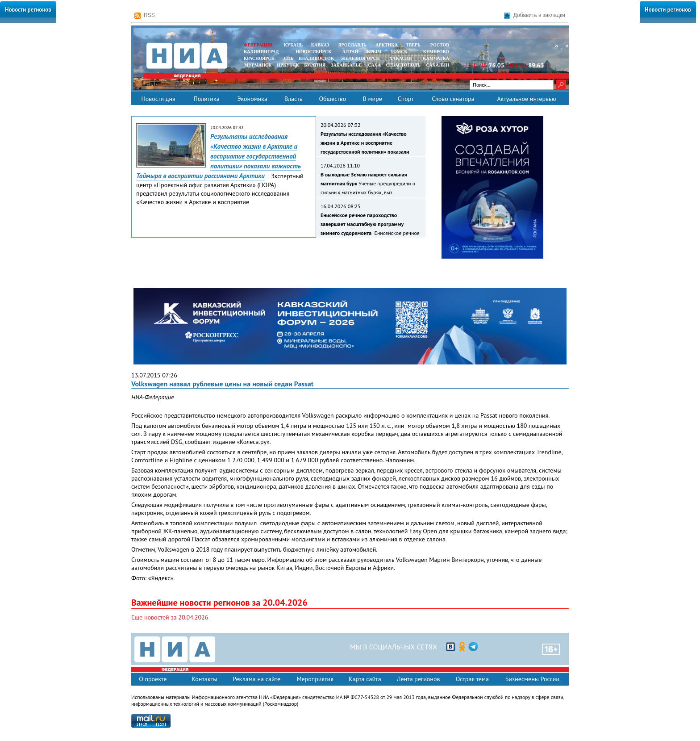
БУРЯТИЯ (315, 65)
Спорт (406, 99)
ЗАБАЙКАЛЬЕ (347, 65)
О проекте (153, 679)
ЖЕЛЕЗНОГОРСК (360, 58)
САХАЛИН (438, 65)
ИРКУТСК (288, 65)
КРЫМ (374, 52)
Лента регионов (419, 679)
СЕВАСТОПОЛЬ (403, 65)
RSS (145, 15)
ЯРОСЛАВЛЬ (352, 45)
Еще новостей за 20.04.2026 (170, 617)
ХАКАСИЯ (400, 58)
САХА (374, 65)
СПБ (289, 58)
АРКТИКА (387, 45)
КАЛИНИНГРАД (261, 52)
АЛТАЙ (350, 52)
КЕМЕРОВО (436, 52)
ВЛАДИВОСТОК (316, 58)
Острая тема (472, 679)
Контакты (205, 679)
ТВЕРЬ (413, 45)
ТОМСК (400, 52)
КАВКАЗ (320, 45)
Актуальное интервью (526, 99)
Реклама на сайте (256, 679)
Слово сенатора (453, 99)
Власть (293, 99)
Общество (332, 99)
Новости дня (158, 99)
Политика (206, 99)
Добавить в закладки (535, 15)
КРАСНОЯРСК (259, 58)
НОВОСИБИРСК (313, 52)
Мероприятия (315, 679)
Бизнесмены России (532, 679)
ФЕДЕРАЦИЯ (258, 45)
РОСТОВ (440, 45)
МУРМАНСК (258, 65)
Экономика (252, 99)
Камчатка (435, 58)
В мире (373, 99)
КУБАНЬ (293, 45)
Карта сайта (365, 679)
